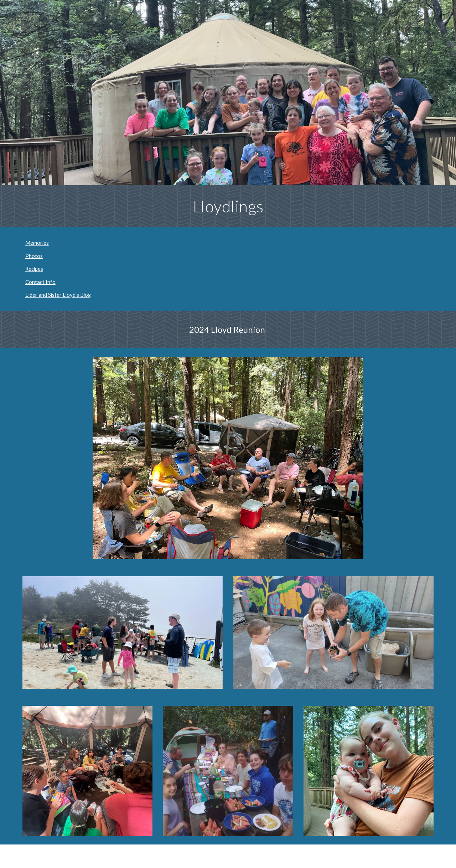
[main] (228, 206)
